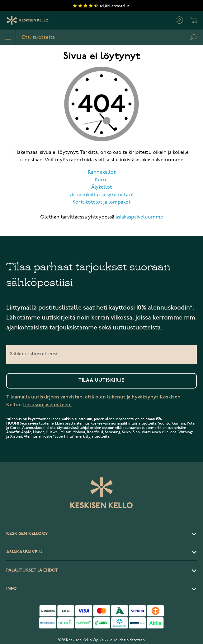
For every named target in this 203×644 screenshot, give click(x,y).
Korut (101, 180)
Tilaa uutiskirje (101, 380)
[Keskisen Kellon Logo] (28, 20)
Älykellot (101, 187)
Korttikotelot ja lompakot (101, 202)
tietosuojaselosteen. (47, 405)
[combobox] (109, 37)
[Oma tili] (179, 20)
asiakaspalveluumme (139, 217)
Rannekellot (102, 172)
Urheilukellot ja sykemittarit (102, 195)
